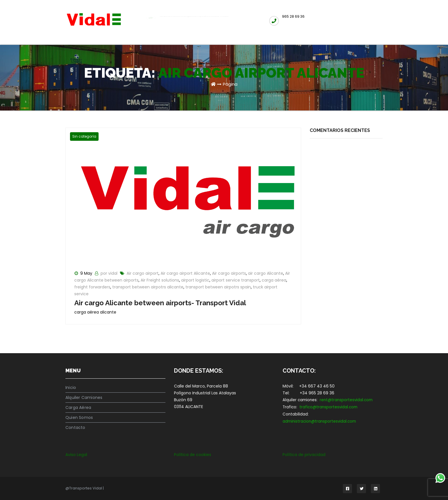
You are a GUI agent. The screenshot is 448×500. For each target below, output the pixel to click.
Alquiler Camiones (84, 397)
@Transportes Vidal (84, 488)
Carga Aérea (78, 407)
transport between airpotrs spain (218, 287)
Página (230, 84)
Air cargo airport (143, 273)
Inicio (71, 387)
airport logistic (195, 280)
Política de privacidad (304, 455)
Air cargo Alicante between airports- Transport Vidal (160, 303)
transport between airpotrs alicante (148, 287)
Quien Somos (79, 417)
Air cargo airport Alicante (185, 273)
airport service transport (236, 280)
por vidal (110, 273)
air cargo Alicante (266, 273)
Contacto (75, 427)
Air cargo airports (229, 273)
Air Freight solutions (160, 280)
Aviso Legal (76, 455)
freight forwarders (92, 287)
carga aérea (274, 280)
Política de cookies (193, 455)
